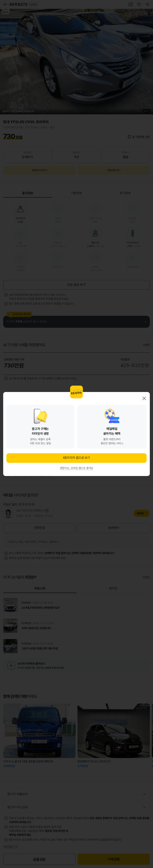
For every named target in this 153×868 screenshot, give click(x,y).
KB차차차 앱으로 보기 (76, 458)
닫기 (144, 398)
